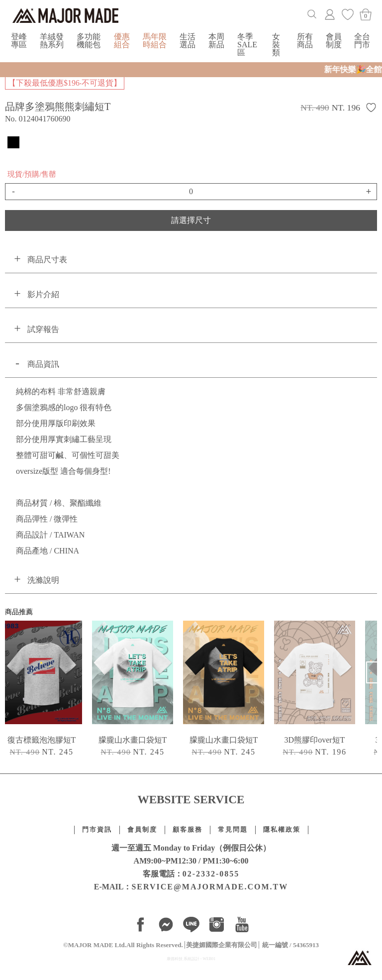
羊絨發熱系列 (52, 41)
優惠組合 (122, 41)
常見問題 (233, 830)
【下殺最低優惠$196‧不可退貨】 (65, 83)
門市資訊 (97, 830)
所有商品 (305, 41)
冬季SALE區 (247, 45)
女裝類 (276, 45)
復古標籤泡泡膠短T (42, 740)
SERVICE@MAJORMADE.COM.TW (210, 887)
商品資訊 (43, 364)
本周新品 (216, 41)
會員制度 (334, 41)
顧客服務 (188, 830)
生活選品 (188, 41)
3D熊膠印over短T (315, 740)
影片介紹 (43, 294)
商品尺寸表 (47, 260)
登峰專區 (19, 41)
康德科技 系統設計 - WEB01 (191, 959)
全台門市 (362, 41)
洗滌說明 (43, 580)
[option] (133, 691)
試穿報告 (43, 329)
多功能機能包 (89, 41)
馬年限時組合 (155, 41)
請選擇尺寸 (191, 220)
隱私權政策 (282, 830)
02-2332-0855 (211, 874)
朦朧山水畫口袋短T (133, 740)
